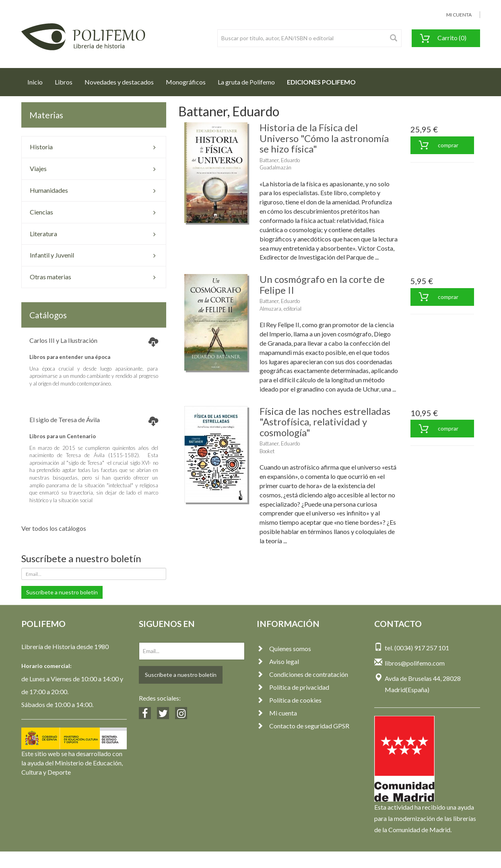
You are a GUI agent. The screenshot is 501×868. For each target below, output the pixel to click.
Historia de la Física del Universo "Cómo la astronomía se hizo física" (324, 138)
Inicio (38, 80)
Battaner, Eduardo (280, 160)
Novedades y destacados (119, 82)
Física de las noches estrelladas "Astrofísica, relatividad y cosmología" (325, 422)
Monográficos (186, 82)
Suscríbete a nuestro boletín (62, 592)
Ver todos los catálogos (54, 528)
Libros (64, 82)
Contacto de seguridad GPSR (303, 726)
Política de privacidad (293, 687)
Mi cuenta (277, 713)
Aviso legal (278, 661)
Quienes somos (284, 648)
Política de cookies (289, 700)
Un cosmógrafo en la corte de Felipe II (322, 284)
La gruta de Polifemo (246, 82)
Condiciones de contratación (302, 674)
